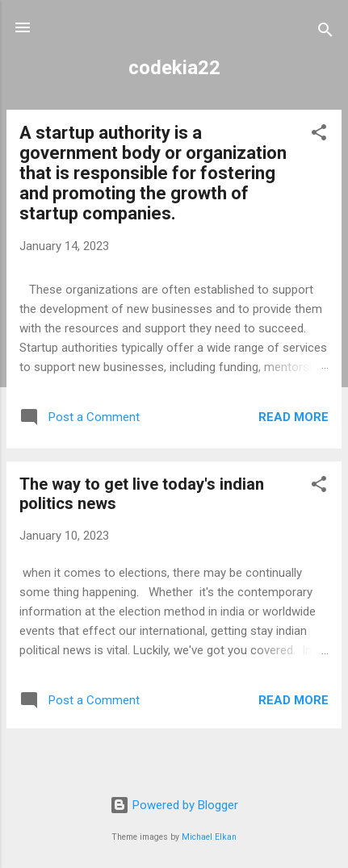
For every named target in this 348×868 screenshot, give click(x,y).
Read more (293, 417)
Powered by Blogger (174, 805)
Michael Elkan (209, 837)
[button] (319, 135)
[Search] (325, 33)
